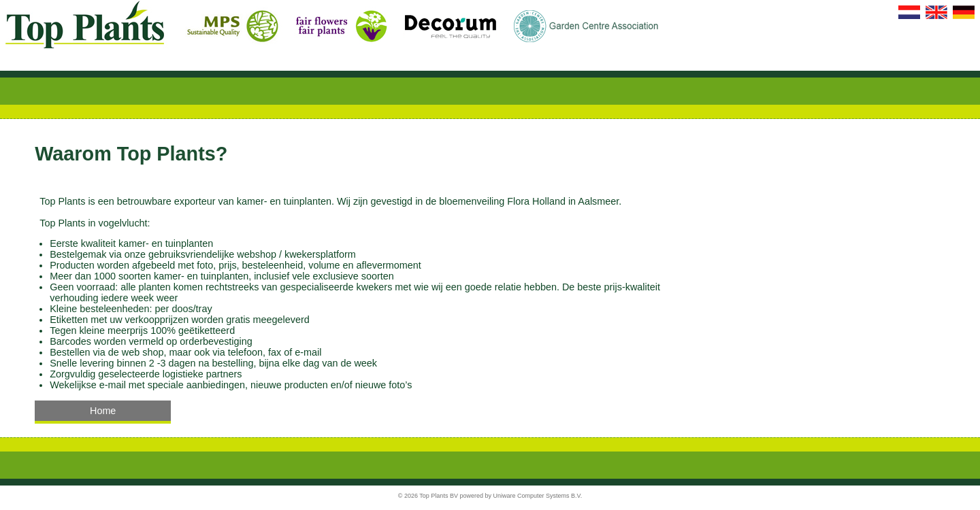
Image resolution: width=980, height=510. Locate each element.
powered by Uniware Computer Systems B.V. (521, 496)
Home (103, 411)
